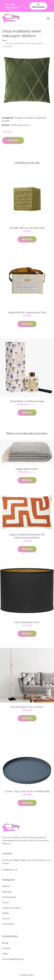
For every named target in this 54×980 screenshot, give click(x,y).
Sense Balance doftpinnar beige (27, 401)
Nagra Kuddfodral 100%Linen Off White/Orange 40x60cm (27, 536)
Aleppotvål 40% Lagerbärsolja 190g (27, 312)
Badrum (6, 886)
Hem (4, 40)
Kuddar (6, 121)
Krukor (6, 902)
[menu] (48, 18)
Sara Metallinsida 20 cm (27, 622)
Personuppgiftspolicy (13, 959)
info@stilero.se (10, 870)
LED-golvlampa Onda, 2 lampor (27, 707)
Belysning (7, 892)
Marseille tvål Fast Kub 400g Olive (27, 228)
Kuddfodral (40, 118)
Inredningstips (9, 897)
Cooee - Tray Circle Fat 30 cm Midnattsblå (27, 791)
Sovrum (6, 919)
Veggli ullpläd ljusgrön (27, 469)
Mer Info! (13, 140)
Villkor (5, 954)
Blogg (5, 943)
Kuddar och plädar (24, 118)
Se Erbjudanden (38, 6)
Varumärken (8, 924)
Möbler (6, 913)
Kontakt (6, 948)
